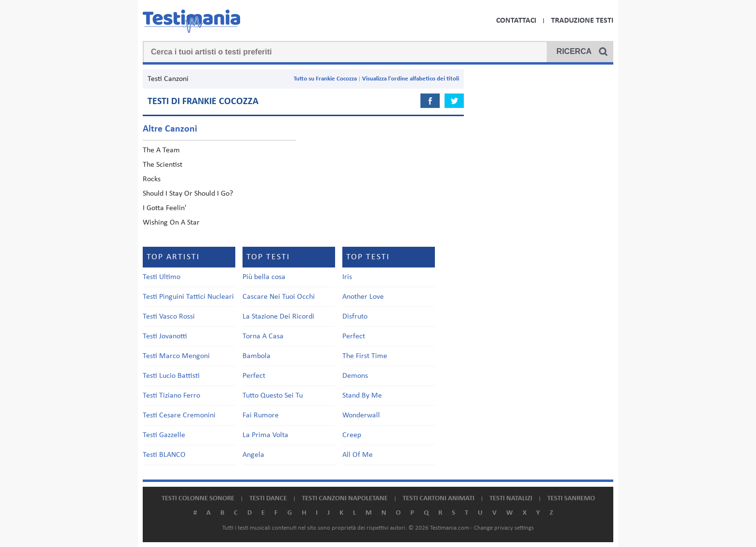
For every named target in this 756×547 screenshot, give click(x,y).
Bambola (256, 356)
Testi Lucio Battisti (171, 376)
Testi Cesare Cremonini (179, 415)
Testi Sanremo (571, 499)
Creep (352, 435)
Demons (355, 376)
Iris (347, 277)
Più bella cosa (264, 277)
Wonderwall (361, 415)
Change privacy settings (504, 528)
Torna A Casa (263, 336)
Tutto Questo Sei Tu (273, 396)
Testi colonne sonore (198, 499)
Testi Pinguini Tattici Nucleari (188, 297)
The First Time (365, 356)
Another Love (363, 297)
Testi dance (268, 499)
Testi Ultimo (162, 277)
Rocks (152, 179)
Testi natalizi (511, 499)
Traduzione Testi (582, 21)
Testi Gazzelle (164, 435)
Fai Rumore (261, 415)
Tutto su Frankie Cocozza (325, 79)
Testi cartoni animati (439, 499)
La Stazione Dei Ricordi (278, 317)
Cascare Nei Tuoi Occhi (279, 297)
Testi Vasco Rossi (169, 317)
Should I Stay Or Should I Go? (188, 194)
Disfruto (355, 317)
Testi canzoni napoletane (345, 499)
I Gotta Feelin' (165, 208)
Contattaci (516, 21)
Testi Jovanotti (165, 336)
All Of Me (358, 455)
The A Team (161, 150)
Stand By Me (362, 396)
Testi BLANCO (164, 455)
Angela (253, 455)
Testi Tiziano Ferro (171, 396)
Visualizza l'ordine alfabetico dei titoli (411, 79)
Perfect (254, 376)
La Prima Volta (265, 435)
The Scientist (162, 165)
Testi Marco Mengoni (176, 356)
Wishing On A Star (171, 223)
